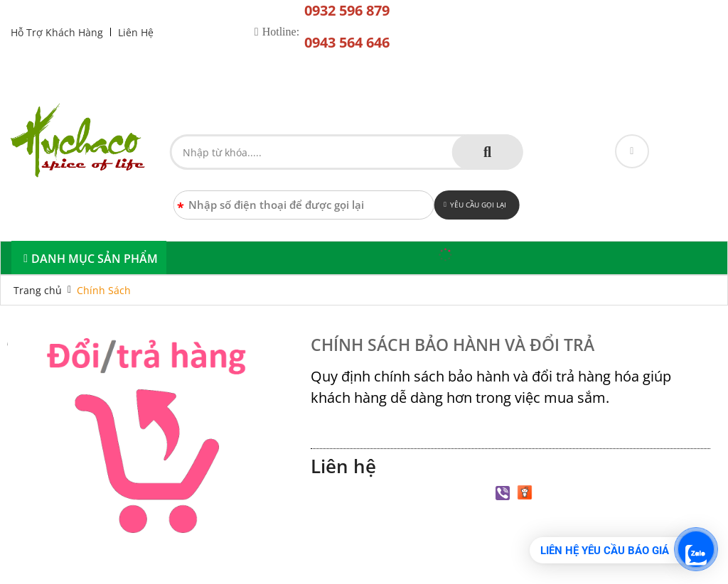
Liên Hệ (136, 32)
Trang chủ (38, 290)
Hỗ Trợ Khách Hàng (57, 32)
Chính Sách (104, 290)
